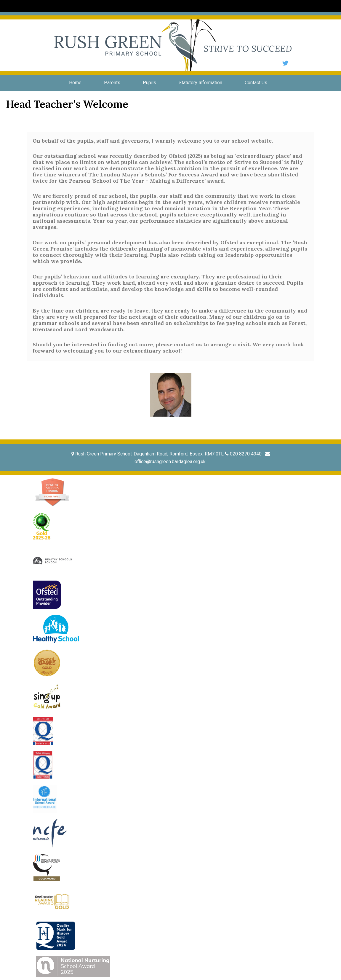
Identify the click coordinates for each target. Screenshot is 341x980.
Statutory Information (200, 83)
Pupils (149, 83)
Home (75, 83)
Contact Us (256, 83)
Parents (112, 83)
